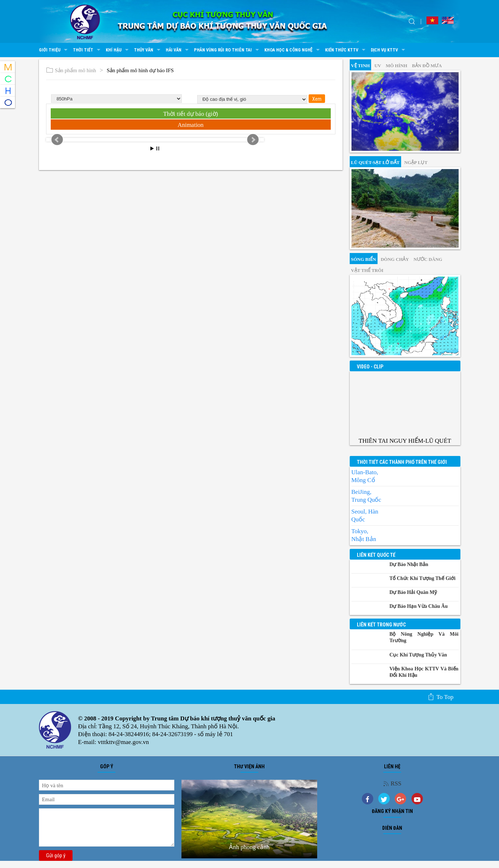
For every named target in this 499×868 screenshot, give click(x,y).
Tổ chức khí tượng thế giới (422, 578)
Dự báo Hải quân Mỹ (413, 592)
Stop (158, 148)
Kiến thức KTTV (346, 50)
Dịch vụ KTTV (389, 50)
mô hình (396, 66)
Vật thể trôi (367, 270)
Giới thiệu (54, 50)
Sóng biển (364, 259)
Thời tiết (88, 50)
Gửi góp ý (56, 855)
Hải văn (178, 50)
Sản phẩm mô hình (71, 71)
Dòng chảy (395, 259)
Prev (57, 140)
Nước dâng (428, 259)
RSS (392, 783)
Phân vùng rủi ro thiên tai (227, 50)
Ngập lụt (416, 162)
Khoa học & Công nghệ (293, 50)
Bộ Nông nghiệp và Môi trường (424, 637)
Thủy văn (148, 50)
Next (253, 140)
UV (378, 66)
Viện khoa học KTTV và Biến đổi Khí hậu (424, 672)
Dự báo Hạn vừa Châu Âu (418, 606)
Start (152, 148)
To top (441, 697)
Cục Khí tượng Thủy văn (418, 655)
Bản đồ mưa (427, 66)
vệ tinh (361, 66)
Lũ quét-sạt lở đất (375, 162)
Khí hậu (118, 50)
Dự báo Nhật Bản (409, 564)
